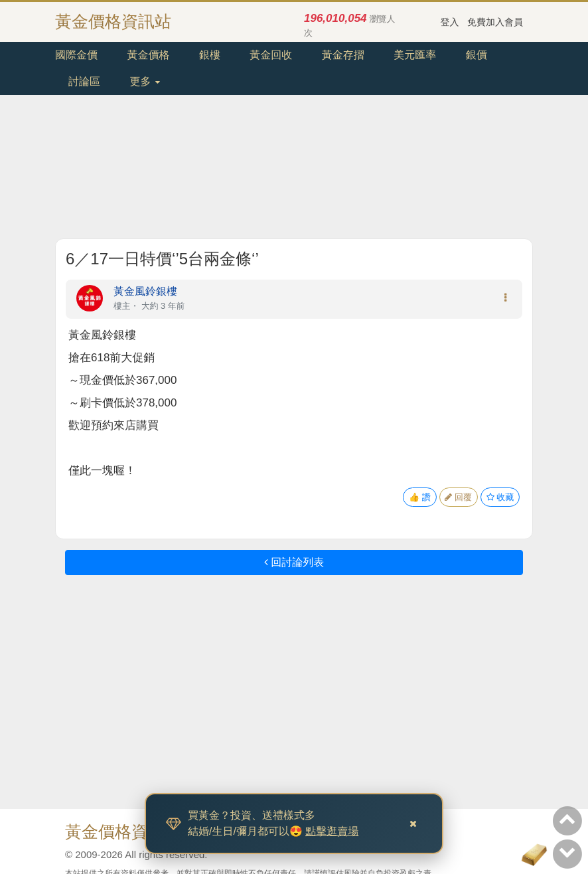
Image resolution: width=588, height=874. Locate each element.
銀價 (477, 55)
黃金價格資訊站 (113, 21)
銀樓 (210, 55)
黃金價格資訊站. (125, 831)
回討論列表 (294, 562)
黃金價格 (148, 55)
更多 (144, 81)
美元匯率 (415, 55)
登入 (450, 22)
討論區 (84, 81)
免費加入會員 (495, 22)
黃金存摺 (343, 55)
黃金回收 (271, 55)
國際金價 (76, 55)
